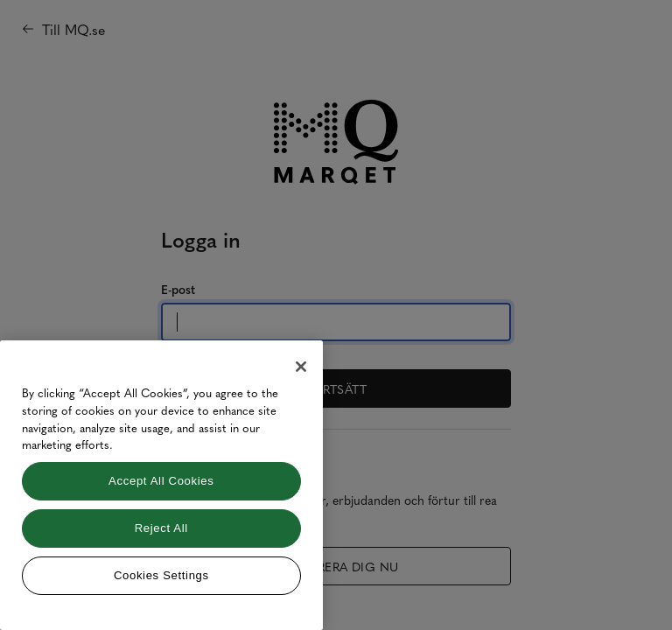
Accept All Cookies (161, 481)
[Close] (301, 367)
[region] (161, 485)
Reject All (161, 528)
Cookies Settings (161, 575)
